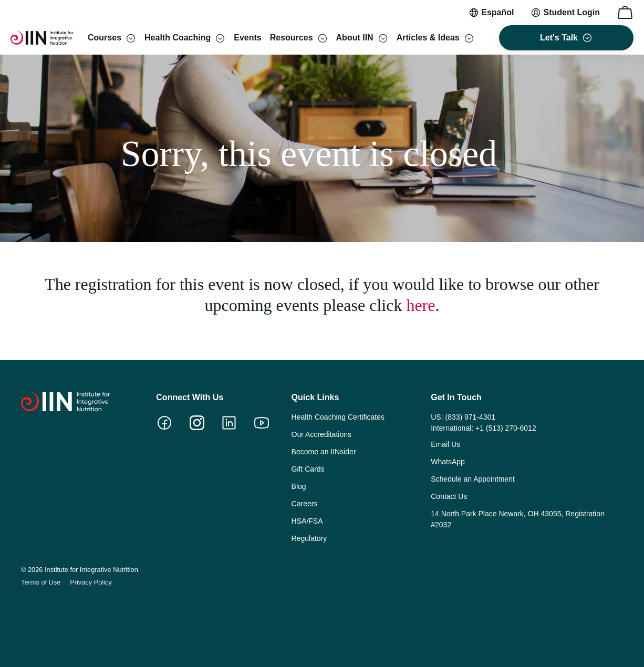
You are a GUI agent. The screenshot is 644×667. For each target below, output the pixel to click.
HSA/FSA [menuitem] (307, 521)
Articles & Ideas (428, 38)
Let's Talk (559, 38)
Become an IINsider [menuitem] (324, 452)
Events (247, 38)
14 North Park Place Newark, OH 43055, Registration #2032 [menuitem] (518, 519)
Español (497, 12)
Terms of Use (41, 582)
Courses (105, 38)
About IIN (355, 38)
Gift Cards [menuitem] (308, 469)
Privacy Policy (91, 582)
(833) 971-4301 (470, 417)
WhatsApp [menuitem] (448, 462)
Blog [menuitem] (299, 486)
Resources (292, 38)
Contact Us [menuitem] (449, 496)
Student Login (572, 12)
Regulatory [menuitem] (309, 538)
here (420, 305)
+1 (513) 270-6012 (506, 428)
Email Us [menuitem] (445, 444)
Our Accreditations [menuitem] (321, 434)
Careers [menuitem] (305, 504)
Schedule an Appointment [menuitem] (473, 479)
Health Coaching (178, 38)
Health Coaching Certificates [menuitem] (338, 417)
